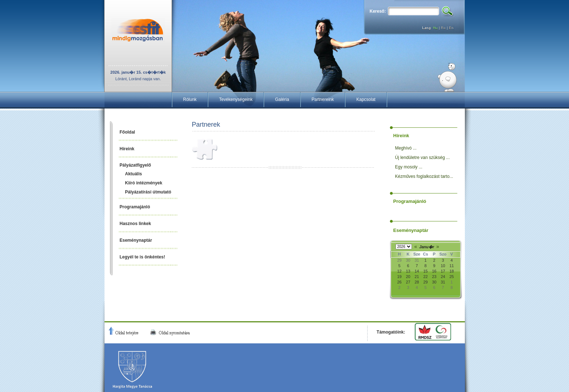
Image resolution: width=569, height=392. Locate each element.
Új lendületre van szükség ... (423, 158)
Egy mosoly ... (409, 167)
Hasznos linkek (136, 224)
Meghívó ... (406, 148)
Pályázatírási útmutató (148, 192)
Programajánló (135, 207)
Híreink (127, 149)
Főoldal (128, 132)
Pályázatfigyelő (136, 165)
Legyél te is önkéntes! (142, 257)
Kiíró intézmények (144, 183)
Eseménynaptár (136, 240)
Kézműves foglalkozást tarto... (424, 176)
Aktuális (134, 174)
